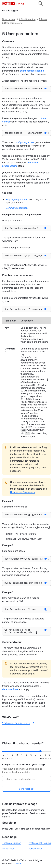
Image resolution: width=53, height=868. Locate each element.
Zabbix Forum (36, 849)
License (17, 863)
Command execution (17, 209)
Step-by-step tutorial (17, 201)
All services (8, 849)
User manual (9, 19)
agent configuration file (32, 71)
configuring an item (25, 143)
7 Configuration (27, 19)
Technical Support (12, 843)
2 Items (43, 19)
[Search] (40, 4)
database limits (10, 695)
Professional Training (40, 843)
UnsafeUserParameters (22, 495)
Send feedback (26, 789)
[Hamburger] (48, 4)
